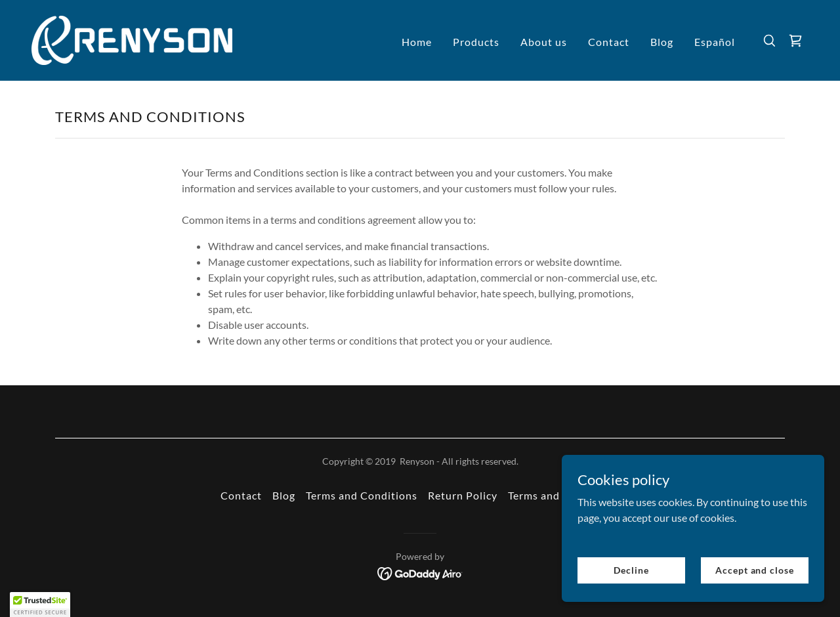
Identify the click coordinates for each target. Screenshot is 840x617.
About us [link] (544, 42)
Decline (631, 570)
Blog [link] (662, 42)
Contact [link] (609, 42)
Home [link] (417, 42)
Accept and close (754, 570)
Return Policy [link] (463, 495)
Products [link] (476, 42)
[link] (132, 39)
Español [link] (715, 42)
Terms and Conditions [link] (362, 495)
